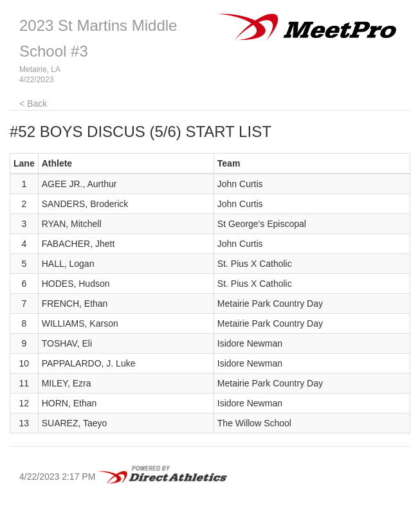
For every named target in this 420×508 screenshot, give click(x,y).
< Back (33, 104)
